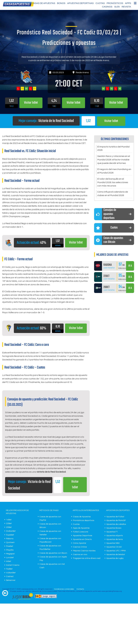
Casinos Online (80, 547)
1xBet (9, 520)
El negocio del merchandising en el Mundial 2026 (114, 171)
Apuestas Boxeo (114, 528)
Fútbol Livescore (81, 532)
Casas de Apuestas (43, 3)
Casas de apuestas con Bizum (53, 553)
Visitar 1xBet (111, 121)
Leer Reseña (109, 268)
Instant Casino (13, 565)
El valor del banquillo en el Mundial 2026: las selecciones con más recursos (113, 183)
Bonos (61, 3)
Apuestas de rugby (115, 558)
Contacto (80, 589)
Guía (117, 7)
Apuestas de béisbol (116, 554)
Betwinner (11, 580)
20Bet (9, 527)
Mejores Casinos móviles (84, 551)
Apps (128, 3)
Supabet (10, 535)
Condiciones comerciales (64, 589)
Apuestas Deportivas (80, 3)
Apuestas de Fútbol (115, 517)
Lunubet (10, 557)
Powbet (10, 546)
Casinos (107, 7)
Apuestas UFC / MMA (116, 551)
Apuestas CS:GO (114, 547)
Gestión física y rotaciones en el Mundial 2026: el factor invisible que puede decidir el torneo (114, 160)
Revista (126, 7)
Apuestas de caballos (116, 524)
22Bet (9, 523)
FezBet (9, 569)
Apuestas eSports (115, 535)
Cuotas (100, 3)
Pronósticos (115, 3)
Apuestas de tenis (115, 539)
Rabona (10, 538)
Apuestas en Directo (82, 539)
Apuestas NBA (113, 543)
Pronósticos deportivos (84, 520)
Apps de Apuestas (81, 528)
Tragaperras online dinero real (87, 558)
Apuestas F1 (112, 532)
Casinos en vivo (80, 554)
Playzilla (10, 550)
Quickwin (10, 542)
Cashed (10, 576)
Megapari (10, 554)
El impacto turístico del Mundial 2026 (113, 148)
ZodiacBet (11, 531)
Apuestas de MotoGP (116, 520)
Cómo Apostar (80, 543)
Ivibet (9, 561)
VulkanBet (11, 573)
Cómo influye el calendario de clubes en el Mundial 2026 (113, 194)
